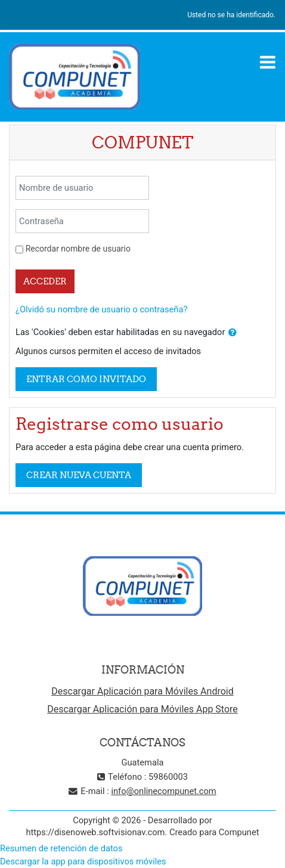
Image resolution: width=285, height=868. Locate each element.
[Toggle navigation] (268, 62)
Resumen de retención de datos (61, 848)
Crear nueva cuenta (79, 475)
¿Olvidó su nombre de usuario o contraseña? (101, 309)
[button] (233, 333)
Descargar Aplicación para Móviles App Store (142, 709)
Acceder (45, 281)
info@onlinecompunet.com (163, 791)
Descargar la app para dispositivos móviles (83, 861)
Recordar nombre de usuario (78, 249)
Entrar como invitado (86, 379)
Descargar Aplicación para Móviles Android (142, 691)
